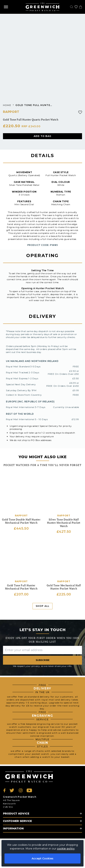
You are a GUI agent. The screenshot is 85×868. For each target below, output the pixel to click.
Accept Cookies (42, 858)
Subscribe (43, 660)
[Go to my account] (76, 7)
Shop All (43, 606)
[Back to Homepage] (42, 7)
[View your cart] (81, 7)
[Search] (72, 7)
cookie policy (66, 849)
